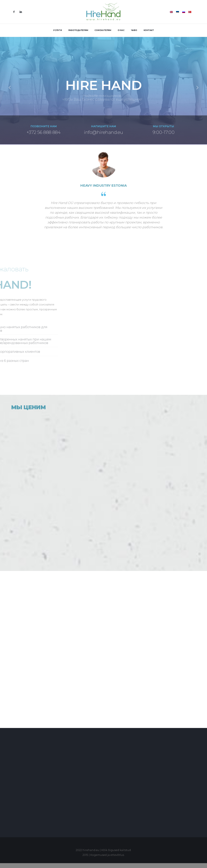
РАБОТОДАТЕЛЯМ (78, 30)
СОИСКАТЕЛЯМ (103, 30)
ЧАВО (134, 30)
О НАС (121, 30)
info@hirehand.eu (103, 132)
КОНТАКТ (149, 30)
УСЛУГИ (58, 30)
